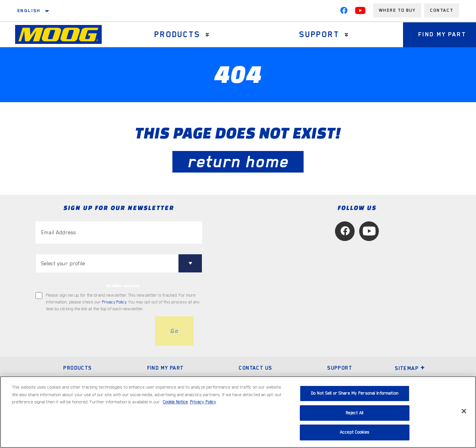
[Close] (464, 411)
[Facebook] (344, 12)
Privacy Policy (114, 302)
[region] (238, 412)
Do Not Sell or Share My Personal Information (355, 393)
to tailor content (123, 286)
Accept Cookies (355, 432)
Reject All (354, 413)
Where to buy (397, 10)
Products (177, 34)
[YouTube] (360, 12)
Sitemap (410, 368)
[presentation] (93, 331)
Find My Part (165, 368)
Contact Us (255, 368)
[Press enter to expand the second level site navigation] (207, 35)
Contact (442, 10)
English (29, 11)
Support (319, 34)
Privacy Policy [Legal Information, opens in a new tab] (203, 402)
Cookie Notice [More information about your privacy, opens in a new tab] (175, 402)
